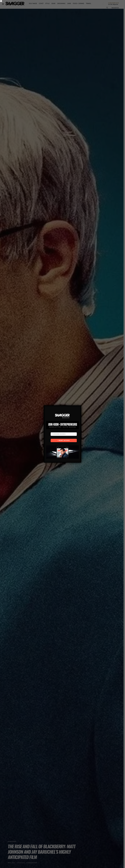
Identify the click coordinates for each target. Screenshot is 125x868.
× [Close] (1, 1)
